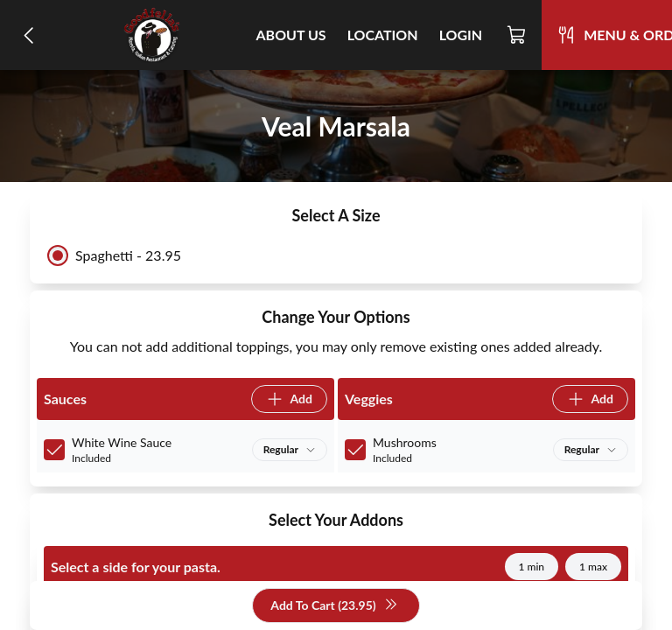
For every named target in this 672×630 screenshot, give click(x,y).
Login (461, 35)
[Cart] (517, 35)
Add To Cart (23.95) (334, 606)
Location (383, 35)
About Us (291, 35)
